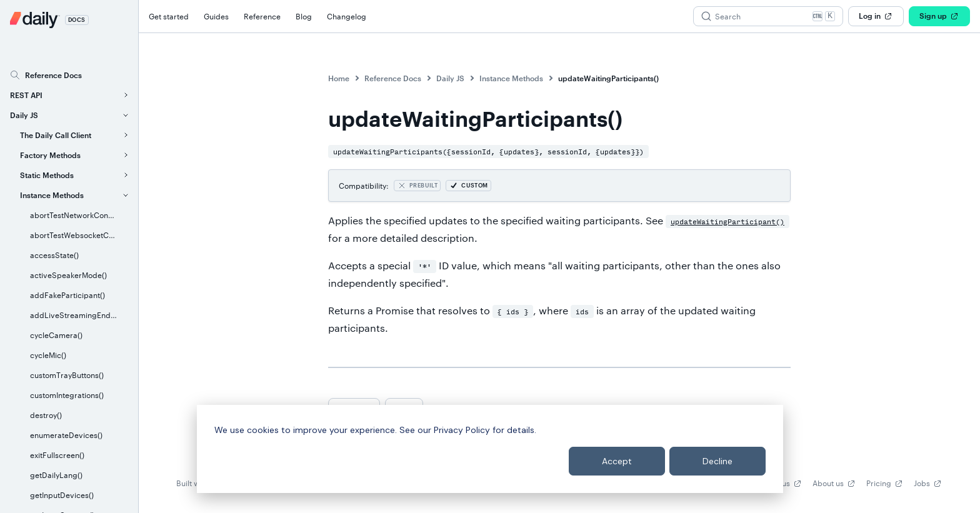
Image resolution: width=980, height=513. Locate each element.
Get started (169, 16)
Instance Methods (511, 78)
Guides (216, 16)
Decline (717, 461)
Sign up (939, 16)
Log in (876, 16)
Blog (304, 16)
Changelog (347, 16)
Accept (617, 461)
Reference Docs (393, 78)
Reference (262, 16)
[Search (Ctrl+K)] (768, 16)
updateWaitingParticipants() (608, 78)
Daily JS (450, 78)
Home (339, 78)
